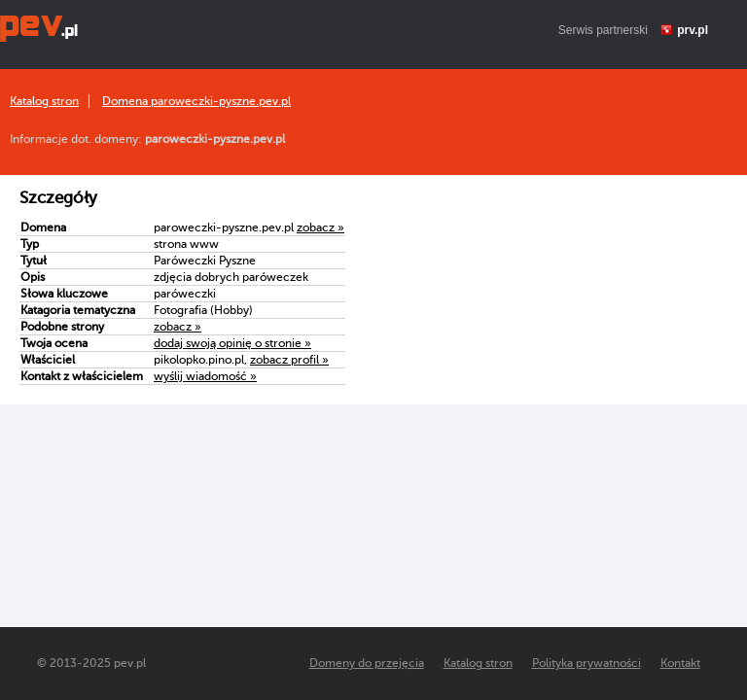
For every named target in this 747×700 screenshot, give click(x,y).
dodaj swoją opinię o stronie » (232, 343)
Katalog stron (44, 101)
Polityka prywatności (587, 663)
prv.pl (693, 30)
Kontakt (680, 663)
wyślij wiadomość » (205, 376)
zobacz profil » (289, 360)
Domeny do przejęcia (367, 663)
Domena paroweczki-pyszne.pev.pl (196, 101)
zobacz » (320, 227)
